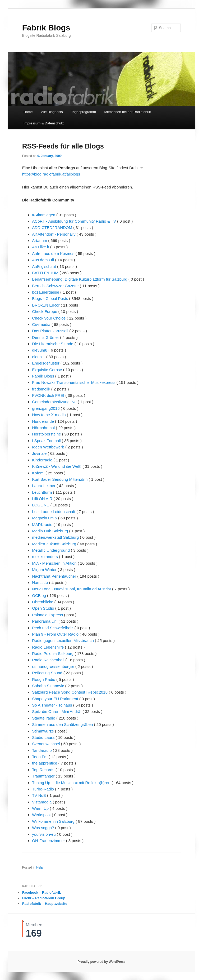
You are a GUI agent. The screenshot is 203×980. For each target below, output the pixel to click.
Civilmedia (41, 324)
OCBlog (39, 595)
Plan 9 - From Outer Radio (55, 634)
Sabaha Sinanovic (48, 686)
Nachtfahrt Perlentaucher (54, 576)
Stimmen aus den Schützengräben (62, 724)
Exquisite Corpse (47, 370)
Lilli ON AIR (42, 499)
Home (28, 112)
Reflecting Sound (47, 673)
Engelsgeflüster (46, 363)
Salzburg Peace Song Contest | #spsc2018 (70, 692)
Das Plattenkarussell (50, 331)
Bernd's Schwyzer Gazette (55, 286)
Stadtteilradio (44, 718)
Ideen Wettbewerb (48, 447)
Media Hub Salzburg (50, 531)
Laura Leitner (44, 486)
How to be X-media (49, 415)
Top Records (43, 770)
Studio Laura (43, 737)
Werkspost (41, 815)
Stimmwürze (43, 731)
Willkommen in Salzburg (53, 821)
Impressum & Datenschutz (44, 123)
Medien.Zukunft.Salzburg (54, 544)
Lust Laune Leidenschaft (54, 512)
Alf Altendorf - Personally (54, 234)
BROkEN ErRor (46, 305)
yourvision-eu (44, 834)
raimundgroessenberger (53, 666)
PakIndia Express (47, 615)
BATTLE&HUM (45, 273)
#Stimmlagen (44, 215)
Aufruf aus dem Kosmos (53, 253)
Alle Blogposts (52, 112)
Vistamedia (42, 802)
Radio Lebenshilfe (48, 647)
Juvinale (39, 453)
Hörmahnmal (43, 428)
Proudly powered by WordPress (101, 962)
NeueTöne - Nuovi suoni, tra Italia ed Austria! (71, 589)
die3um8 (40, 350)
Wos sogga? (43, 828)
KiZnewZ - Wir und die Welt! (57, 466)
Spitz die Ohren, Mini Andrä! (57, 711)
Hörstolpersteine (46, 434)
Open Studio (43, 608)
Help (40, 867)
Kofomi (38, 473)
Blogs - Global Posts (50, 298)
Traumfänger (43, 776)
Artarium (40, 240)
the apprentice (45, 763)
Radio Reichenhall (48, 660)
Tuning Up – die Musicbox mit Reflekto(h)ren (71, 783)
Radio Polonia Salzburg (53, 653)
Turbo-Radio (43, 789)
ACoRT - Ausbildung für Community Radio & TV (74, 221)
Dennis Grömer (45, 337)
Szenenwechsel (46, 744)
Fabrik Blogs (46, 28)
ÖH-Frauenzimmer (48, 841)
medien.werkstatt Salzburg (55, 537)
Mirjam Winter (44, 570)
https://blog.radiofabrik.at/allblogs (51, 174)
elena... (38, 357)
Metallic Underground (51, 550)
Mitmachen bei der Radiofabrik (128, 112)
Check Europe (45, 311)
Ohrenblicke (43, 602)
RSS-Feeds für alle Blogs (63, 146)
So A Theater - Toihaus (52, 705)
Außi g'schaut (44, 266)
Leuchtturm (42, 492)
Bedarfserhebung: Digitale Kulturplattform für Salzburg (80, 279)
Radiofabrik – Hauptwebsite (45, 904)
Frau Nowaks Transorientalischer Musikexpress (74, 382)
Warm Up (40, 808)
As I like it (40, 247)
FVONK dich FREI (48, 395)
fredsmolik (41, 389)
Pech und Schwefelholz (53, 628)
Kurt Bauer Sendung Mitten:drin (60, 479)
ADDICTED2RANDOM (52, 228)
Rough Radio (44, 679)
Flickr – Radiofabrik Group (44, 898)
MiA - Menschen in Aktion (54, 563)
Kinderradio (42, 460)
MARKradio (42, 525)
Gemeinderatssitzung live (54, 402)
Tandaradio (42, 750)
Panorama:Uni (45, 621)
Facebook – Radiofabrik (42, 893)
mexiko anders (45, 557)
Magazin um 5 (44, 518)
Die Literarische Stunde (53, 344)
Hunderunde (43, 421)
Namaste (40, 583)
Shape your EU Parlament (55, 699)
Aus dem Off (43, 260)
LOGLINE (41, 505)
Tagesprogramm (84, 112)
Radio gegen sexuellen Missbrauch (63, 640)
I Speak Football (46, 441)
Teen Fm (40, 757)
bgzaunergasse (46, 292)
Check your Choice (49, 318)
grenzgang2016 (46, 408)
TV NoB (39, 795)
